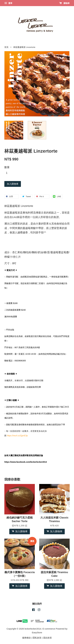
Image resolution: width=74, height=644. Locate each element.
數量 (7, 167)
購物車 (64, 3)
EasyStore (37, 632)
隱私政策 (37, 638)
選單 (8, 3)
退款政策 (47, 638)
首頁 (6, 47)
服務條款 (27, 638)
